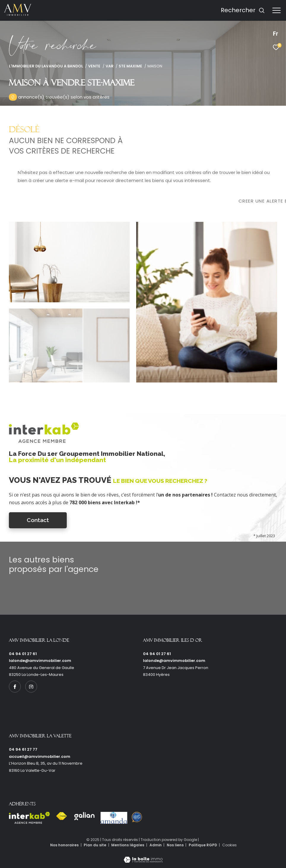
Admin (156, 845)
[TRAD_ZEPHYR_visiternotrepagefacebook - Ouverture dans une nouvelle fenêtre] (15, 687)
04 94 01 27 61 (23, 654)
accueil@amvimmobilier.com (40, 756)
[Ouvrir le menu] (277, 10)
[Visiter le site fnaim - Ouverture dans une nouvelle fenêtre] (61, 816)
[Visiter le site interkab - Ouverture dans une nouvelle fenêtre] (29, 818)
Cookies (229, 845)
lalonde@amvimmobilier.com (40, 661)
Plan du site (95, 845)
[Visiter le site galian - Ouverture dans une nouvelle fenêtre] (85, 816)
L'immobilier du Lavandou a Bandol (46, 66)
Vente (94, 66)
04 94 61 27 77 (23, 749)
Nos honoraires (64, 845)
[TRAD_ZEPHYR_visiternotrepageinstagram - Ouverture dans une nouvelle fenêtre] (31, 687)
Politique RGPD (203, 845)
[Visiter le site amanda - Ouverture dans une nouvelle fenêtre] (114, 818)
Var (110, 66)
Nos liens (176, 845)
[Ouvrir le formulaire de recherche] (243, 10)
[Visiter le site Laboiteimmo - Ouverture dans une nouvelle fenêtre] (143, 856)
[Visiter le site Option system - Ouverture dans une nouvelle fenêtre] (137, 817)
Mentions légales (128, 845)
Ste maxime (130, 66)
